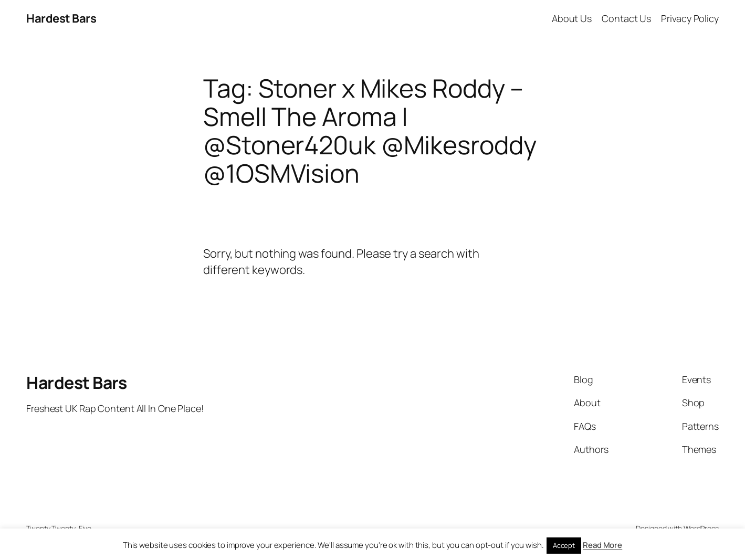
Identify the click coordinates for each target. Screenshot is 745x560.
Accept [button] (564, 545)
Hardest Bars (61, 18)
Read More (602, 545)
